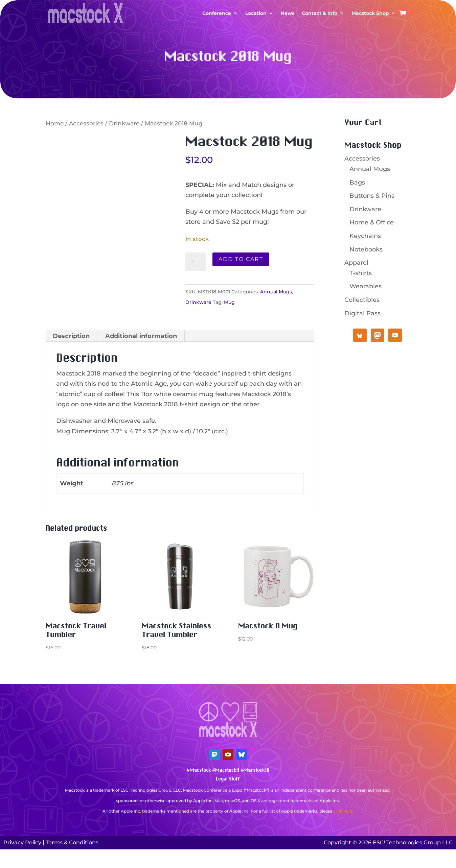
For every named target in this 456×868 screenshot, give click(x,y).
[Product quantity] (196, 262)
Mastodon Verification (228, 821)
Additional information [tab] (141, 336)
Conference (217, 13)
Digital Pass (362, 313)
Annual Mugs (276, 292)
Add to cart (241, 259)
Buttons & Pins (372, 196)
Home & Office (372, 222)
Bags (357, 183)
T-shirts (361, 273)
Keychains (365, 236)
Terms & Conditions (72, 842)
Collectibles (362, 300)
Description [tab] (71, 336)
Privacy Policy (22, 842)
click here (343, 811)
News (288, 13)
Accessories (86, 123)
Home (55, 123)
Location (256, 13)
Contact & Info (320, 13)
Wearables (366, 286)
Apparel (356, 263)
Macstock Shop (370, 13)
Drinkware (124, 123)
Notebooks (366, 249)
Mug (229, 302)
